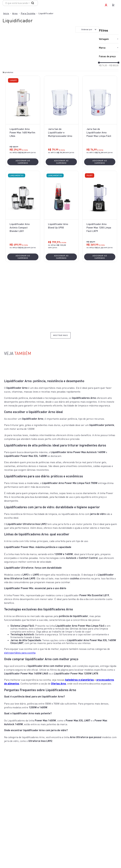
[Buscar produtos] (33, 3)
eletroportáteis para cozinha (20, 653)
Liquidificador (46, 13)
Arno (15, 13)
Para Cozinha (28, 13)
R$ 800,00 (113, 66)
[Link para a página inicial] (6, 13)
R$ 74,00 (103, 66)
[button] (109, 39)
